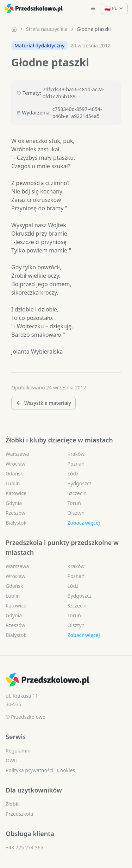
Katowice (16, 493)
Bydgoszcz (80, 483)
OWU (12, 760)
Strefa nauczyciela (47, 29)
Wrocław (15, 464)
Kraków (76, 454)
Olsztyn (76, 513)
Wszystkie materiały (43, 403)
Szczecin (77, 493)
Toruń (74, 503)
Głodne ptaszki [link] (94, 29)
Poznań (76, 464)
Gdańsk (14, 474)
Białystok (16, 523)
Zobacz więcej (84, 523)
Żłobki (13, 804)
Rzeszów (15, 513)
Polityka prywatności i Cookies (40, 770)
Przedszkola (19, 814)
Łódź (73, 474)
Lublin (13, 483)
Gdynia (14, 503)
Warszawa (17, 454)
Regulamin (18, 751)
